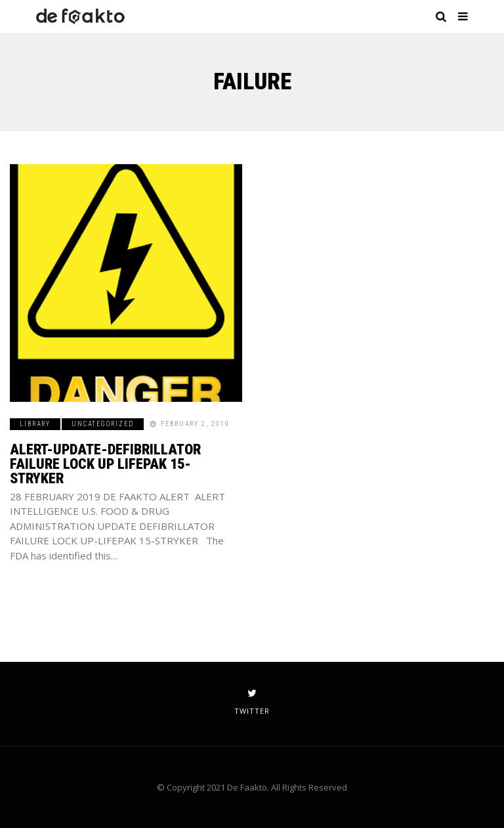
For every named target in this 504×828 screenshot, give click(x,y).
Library (35, 424)
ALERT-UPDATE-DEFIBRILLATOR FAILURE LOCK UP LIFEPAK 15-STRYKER (105, 464)
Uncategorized (103, 424)
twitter (252, 702)
